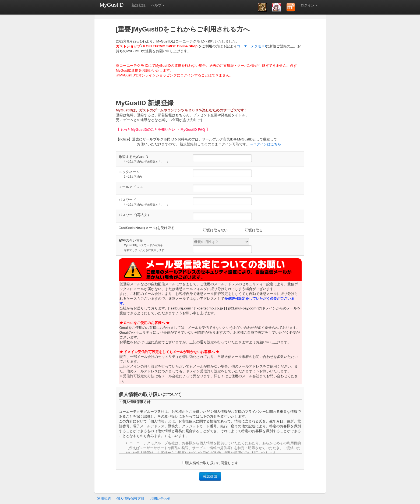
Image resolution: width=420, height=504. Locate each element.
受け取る (254, 230)
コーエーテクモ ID (251, 46)
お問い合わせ (160, 498)
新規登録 (139, 5)
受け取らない (215, 230)
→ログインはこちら (265, 144)
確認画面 (210, 476)
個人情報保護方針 (130, 498)
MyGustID (112, 5)
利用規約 (104, 498)
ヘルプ (156, 5)
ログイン (308, 5)
